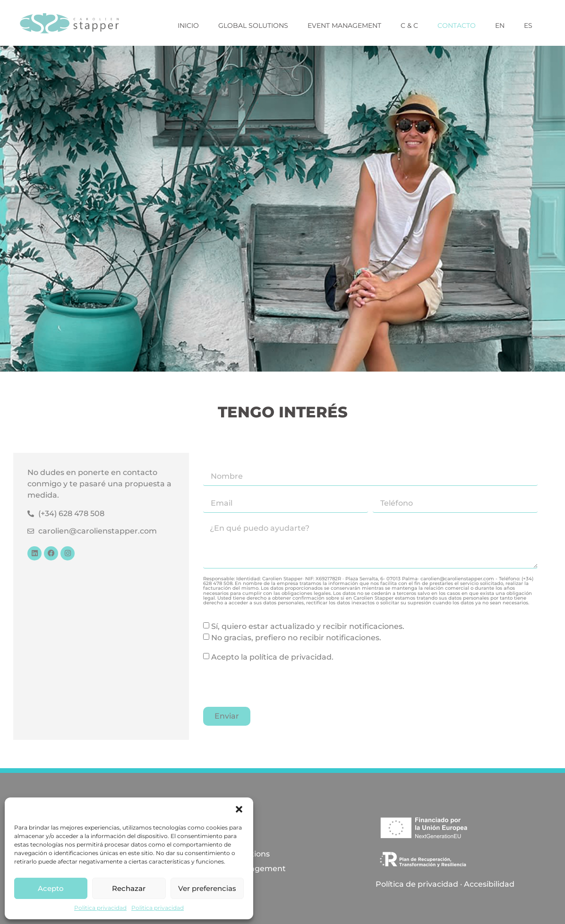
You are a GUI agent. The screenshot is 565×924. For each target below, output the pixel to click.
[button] (239, 809)
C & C (409, 25)
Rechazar (129, 888)
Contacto (457, 25)
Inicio (188, 25)
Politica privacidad (100, 908)
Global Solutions (253, 25)
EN (500, 25)
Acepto (51, 888)
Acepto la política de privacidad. (272, 657)
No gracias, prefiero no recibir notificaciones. (296, 638)
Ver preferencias (207, 888)
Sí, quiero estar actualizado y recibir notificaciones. (308, 626)
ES (528, 25)
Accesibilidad (489, 884)
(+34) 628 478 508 (71, 513)
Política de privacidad (417, 884)
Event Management (344, 25)
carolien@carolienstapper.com (98, 531)
